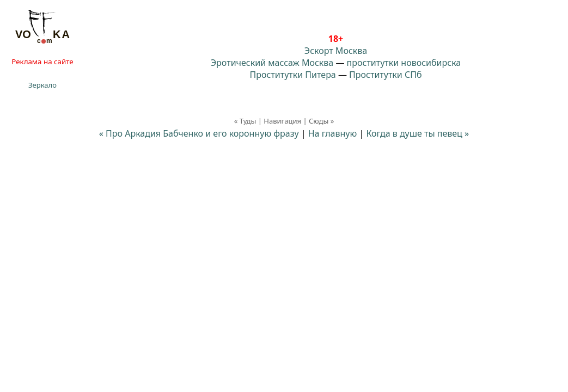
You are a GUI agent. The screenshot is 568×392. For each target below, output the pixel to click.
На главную (333, 133)
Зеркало (42, 85)
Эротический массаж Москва (272, 63)
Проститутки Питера (293, 75)
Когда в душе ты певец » (417, 133)
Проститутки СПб (385, 75)
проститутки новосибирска (404, 63)
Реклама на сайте (42, 62)
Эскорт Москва (336, 51)
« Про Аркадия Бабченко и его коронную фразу (199, 133)
